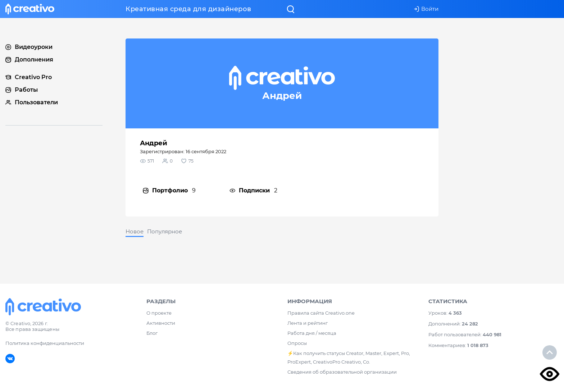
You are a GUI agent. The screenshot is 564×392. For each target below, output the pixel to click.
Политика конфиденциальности (45, 343)
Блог (152, 333)
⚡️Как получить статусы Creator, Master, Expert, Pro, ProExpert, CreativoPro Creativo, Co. (349, 357)
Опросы (297, 343)
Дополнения (29, 60)
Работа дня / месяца (312, 333)
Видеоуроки (29, 47)
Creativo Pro (29, 77)
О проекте (159, 313)
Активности (161, 323)
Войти (426, 9)
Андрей (154, 143)
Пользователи (32, 102)
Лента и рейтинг (308, 323)
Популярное (165, 231)
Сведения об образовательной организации (342, 372)
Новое (135, 231)
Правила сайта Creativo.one (321, 313)
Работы (22, 90)
